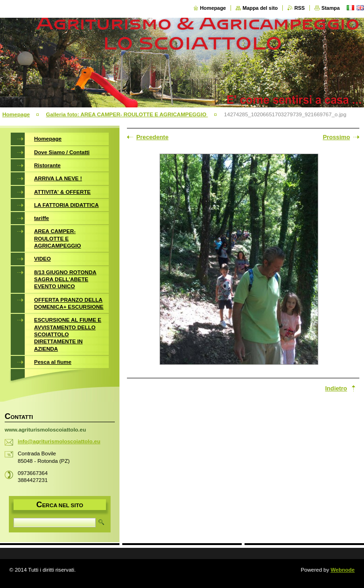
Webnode (343, 570)
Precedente (152, 137)
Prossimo (336, 137)
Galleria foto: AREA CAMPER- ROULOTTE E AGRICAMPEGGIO (127, 114)
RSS (300, 8)
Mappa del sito (260, 8)
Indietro (336, 388)
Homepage (213, 8)
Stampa (331, 8)
